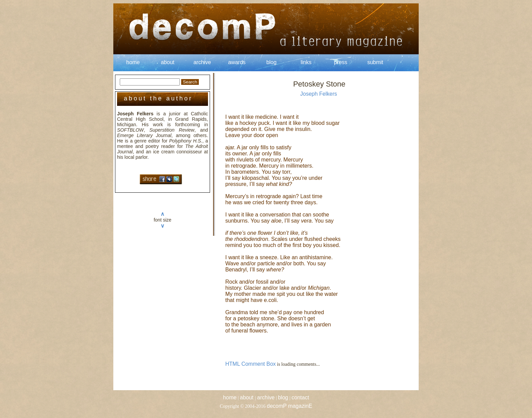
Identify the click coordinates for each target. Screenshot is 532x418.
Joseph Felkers (319, 94)
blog (271, 62)
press (340, 62)
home (133, 62)
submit (375, 62)
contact (300, 397)
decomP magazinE (289, 406)
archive (202, 62)
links (306, 62)
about (168, 62)
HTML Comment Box (251, 364)
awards (237, 62)
